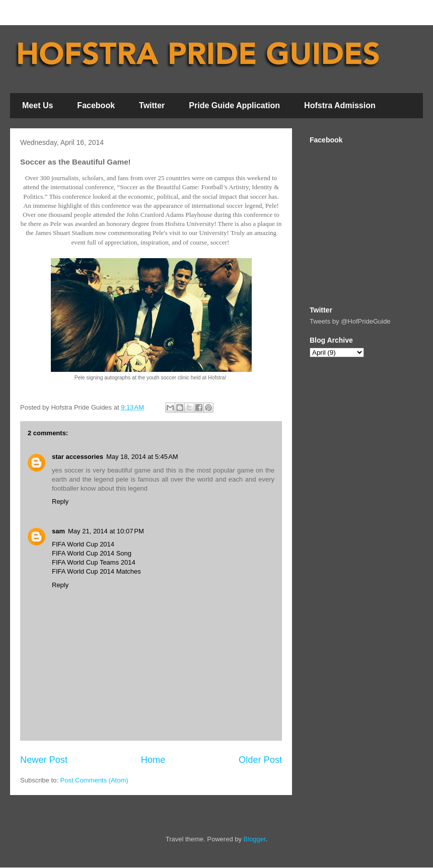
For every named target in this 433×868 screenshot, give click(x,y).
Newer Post (44, 760)
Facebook (96, 105)
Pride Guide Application (234, 105)
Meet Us (38, 105)
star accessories (78, 457)
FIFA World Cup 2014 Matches (96, 571)
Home (153, 760)
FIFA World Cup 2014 (83, 544)
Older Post (260, 760)
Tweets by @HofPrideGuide (350, 321)
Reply (60, 501)
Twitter (152, 105)
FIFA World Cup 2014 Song (92, 553)
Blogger (255, 839)
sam (58, 531)
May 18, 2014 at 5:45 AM (142, 457)
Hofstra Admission (340, 105)
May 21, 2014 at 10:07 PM (106, 531)
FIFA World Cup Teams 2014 (94, 562)
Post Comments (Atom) (94, 780)
